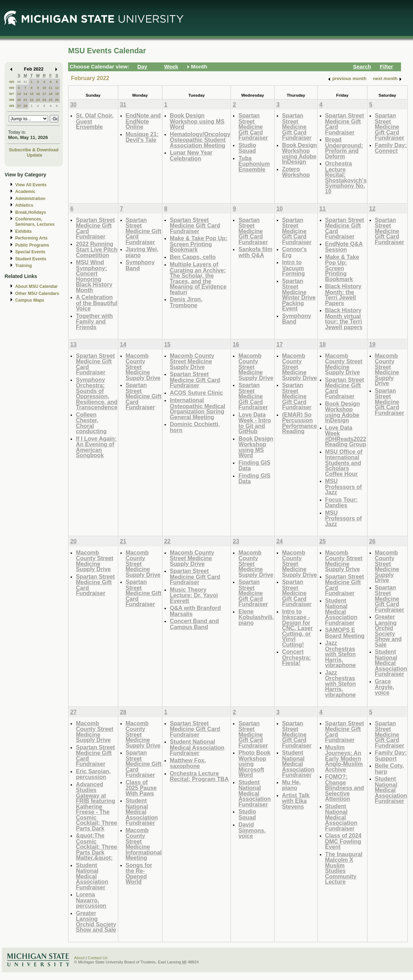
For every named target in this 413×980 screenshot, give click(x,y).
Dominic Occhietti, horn (195, 427)
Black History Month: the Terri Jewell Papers (343, 295)
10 (44, 88)
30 (19, 82)
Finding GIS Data (254, 465)
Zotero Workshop (296, 172)
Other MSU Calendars (37, 294)
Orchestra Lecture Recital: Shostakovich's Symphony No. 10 (346, 177)
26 (57, 100)
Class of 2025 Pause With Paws (141, 788)
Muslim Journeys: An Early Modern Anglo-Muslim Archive (344, 758)
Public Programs (32, 245)
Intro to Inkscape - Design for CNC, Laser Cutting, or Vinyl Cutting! (297, 628)
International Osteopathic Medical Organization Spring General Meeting (197, 409)
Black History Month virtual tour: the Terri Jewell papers (344, 319)
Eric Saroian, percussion (93, 774)
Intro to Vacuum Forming (294, 268)
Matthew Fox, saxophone (188, 763)
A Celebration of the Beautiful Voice (97, 303)
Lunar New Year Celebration (191, 155)
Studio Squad (247, 148)
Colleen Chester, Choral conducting (91, 423)
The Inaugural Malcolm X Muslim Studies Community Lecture (344, 868)
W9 (12, 106)
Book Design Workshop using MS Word (197, 121)
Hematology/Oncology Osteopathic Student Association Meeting (200, 140)
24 (44, 100)
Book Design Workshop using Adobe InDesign (300, 153)
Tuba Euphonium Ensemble (254, 164)
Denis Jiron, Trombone (186, 302)
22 (32, 100)
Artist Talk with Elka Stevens (296, 801)
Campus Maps (30, 300)
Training (23, 266)
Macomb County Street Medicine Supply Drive (192, 361)
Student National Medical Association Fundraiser (341, 612)
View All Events (31, 185)
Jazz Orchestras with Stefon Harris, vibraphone (340, 654)
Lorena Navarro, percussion (91, 900)
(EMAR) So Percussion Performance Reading (300, 423)
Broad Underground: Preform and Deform (344, 148)
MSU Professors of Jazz (343, 486)
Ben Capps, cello (193, 257)
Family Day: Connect (391, 148)
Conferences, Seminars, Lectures (35, 222)
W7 (12, 94)
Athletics (24, 205)
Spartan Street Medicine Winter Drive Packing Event (299, 295)
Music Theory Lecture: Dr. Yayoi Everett (194, 595)
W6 (12, 88)
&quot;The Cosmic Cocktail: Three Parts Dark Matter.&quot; (97, 846)
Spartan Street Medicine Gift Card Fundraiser (253, 126)
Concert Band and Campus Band (194, 624)
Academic (25, 192)
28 (25, 106)
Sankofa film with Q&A (255, 252)
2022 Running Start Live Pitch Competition (97, 249)
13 (19, 94)
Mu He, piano (291, 785)
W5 (12, 82)
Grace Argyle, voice (385, 687)
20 (19, 100)
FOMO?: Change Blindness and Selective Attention (345, 788)
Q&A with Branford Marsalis (195, 611)
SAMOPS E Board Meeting (345, 633)
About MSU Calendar (36, 286)
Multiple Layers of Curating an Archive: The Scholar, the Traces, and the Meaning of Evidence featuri (198, 278)
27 (19, 106)
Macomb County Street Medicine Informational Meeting (144, 844)
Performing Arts (31, 238)
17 (44, 94)
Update (35, 155)
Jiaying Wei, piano (142, 252)
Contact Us (98, 958)
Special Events (30, 252)
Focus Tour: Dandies (341, 503)
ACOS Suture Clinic (196, 393)
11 (51, 88)
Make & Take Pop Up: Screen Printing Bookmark (199, 244)
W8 (12, 100)
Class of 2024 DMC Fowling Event (343, 841)
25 (51, 100)
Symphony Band (140, 265)
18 (51, 94)
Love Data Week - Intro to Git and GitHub (255, 423)
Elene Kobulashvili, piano (256, 617)
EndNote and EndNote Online (143, 121)
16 (38, 94)
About (79, 958)
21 (25, 100)
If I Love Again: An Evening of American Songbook (96, 447)
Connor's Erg (294, 252)
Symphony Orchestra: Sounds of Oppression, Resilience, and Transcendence (97, 394)
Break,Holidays (31, 212)
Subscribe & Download (34, 150)
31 (25, 82)
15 (32, 94)
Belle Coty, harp (389, 769)
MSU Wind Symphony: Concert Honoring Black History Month (94, 276)
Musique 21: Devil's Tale (142, 137)
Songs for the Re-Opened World (139, 873)
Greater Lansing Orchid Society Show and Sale (388, 631)
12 (57, 88)
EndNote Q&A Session (344, 247)
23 (38, 100)
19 (57, 94)
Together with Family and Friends (94, 321)
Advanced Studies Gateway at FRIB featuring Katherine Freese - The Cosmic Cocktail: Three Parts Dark (97, 806)
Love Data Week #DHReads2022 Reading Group (346, 436)
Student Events (31, 259)
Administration (30, 199)
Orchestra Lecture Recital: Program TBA (199, 776)
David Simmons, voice (252, 830)
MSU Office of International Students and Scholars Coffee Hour (344, 463)
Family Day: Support (391, 755)
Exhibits (23, 231)
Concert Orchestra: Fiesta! (297, 657)
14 (25, 94)
